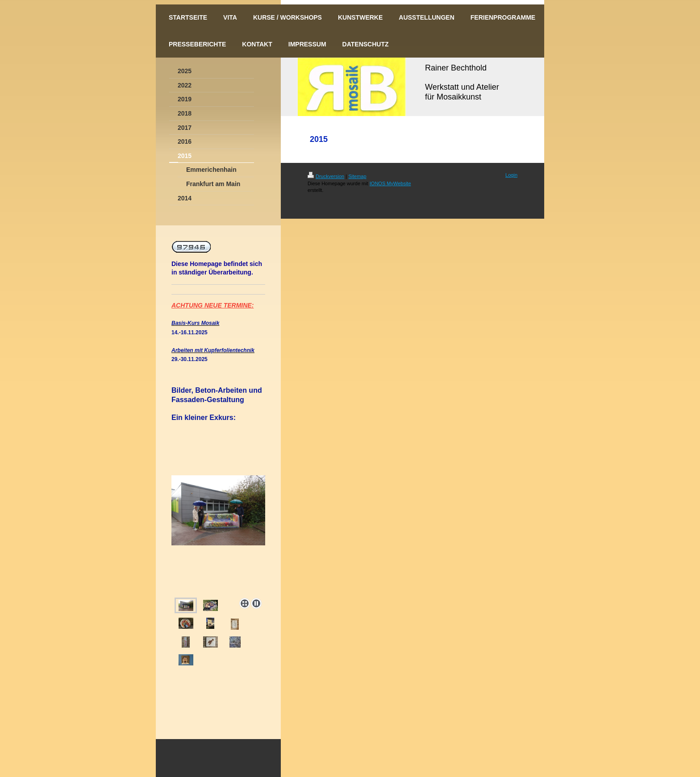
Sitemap (357, 176)
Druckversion (326, 176)
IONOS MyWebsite (390, 183)
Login (511, 175)
